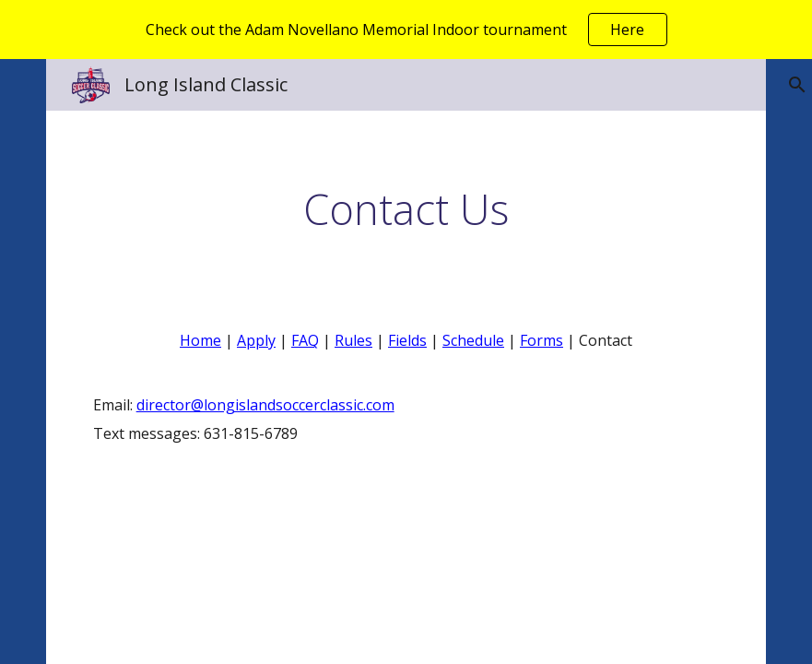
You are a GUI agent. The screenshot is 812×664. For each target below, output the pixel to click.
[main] (406, 209)
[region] (406, 30)
